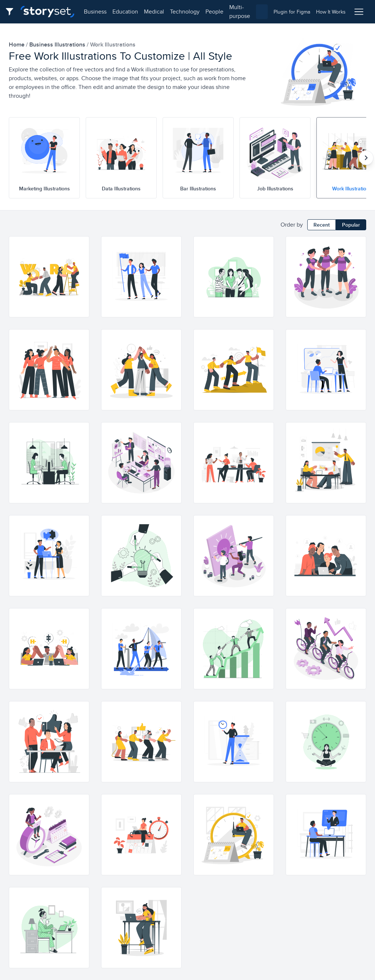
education (125, 12)
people (214, 12)
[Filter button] (12, 12)
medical (154, 12)
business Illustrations (58, 44)
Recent (322, 225)
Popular (351, 225)
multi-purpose (240, 12)
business (95, 12)
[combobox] (262, 12)
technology (185, 12)
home (17, 44)
